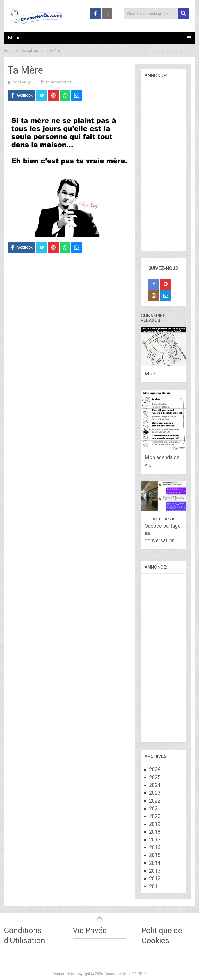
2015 (155, 855)
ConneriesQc (21, 82)
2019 (155, 824)
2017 (155, 840)
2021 (155, 808)
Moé (150, 374)
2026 (155, 770)
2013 (155, 871)
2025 (155, 777)
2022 (155, 801)
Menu (14, 38)
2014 (155, 863)
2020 (155, 816)
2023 (155, 793)
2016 (155, 847)
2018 (155, 832)
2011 (155, 886)
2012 (155, 879)
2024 (155, 785)
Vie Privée (90, 930)
